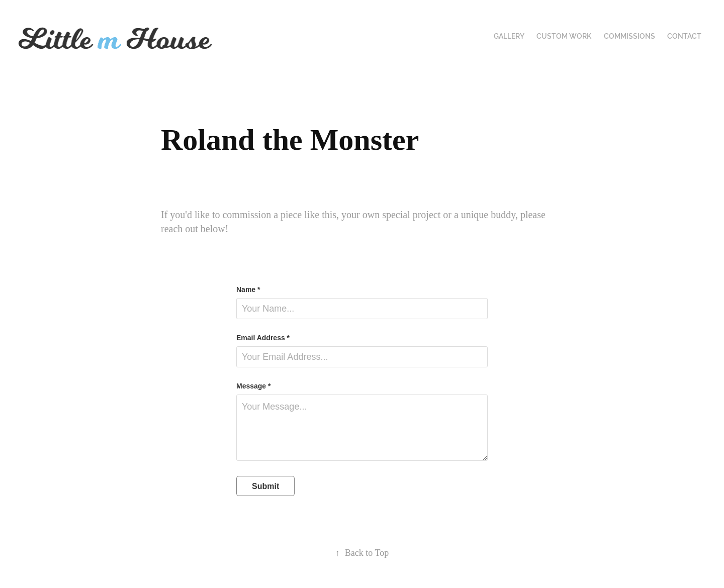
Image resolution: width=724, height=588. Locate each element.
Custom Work (564, 36)
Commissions (629, 36)
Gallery (509, 36)
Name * (248, 289)
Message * (253, 386)
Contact (684, 36)
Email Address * (263, 338)
